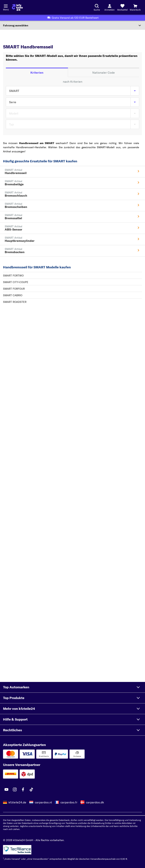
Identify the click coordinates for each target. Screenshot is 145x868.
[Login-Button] (110, 7)
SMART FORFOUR (14, 289)
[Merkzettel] (122, 7)
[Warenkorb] (135, 7)
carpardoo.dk (95, 802)
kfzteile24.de (17, 802)
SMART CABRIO (13, 295)
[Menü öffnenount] (6, 6)
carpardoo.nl (43, 802)
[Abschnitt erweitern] (72, 25)
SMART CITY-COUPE (16, 282)
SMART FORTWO (13, 276)
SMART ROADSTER (15, 302)
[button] (72, 687)
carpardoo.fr (69, 802)
